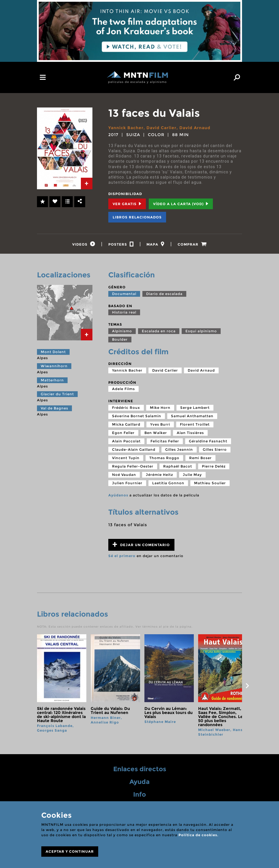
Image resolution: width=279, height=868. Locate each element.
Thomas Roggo (164, 458)
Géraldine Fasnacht (208, 441)
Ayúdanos (118, 495)
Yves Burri (160, 424)
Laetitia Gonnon (168, 483)
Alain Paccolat (126, 441)
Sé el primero (122, 556)
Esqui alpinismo (201, 331)
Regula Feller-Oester (133, 466)
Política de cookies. (198, 835)
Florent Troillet (195, 424)
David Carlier (161, 128)
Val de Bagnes (54, 408)
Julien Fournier (127, 483)
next (247, 686)
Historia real (124, 312)
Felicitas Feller (165, 441)
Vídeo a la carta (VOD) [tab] (181, 204)
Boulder (120, 339)
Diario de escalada (164, 294)
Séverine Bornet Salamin (137, 416)
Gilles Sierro (215, 449)
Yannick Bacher (126, 128)
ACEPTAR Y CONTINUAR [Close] (70, 851)
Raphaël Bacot (178, 466)
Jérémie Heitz (159, 475)
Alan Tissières (190, 433)
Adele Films (123, 389)
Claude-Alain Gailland (134, 449)
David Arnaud (195, 128)
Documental (124, 294)
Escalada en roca (159, 331)
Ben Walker (156, 433)
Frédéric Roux (126, 408)
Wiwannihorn (54, 366)
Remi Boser (200, 458)
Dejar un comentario (141, 545)
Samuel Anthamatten (192, 416)
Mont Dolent (53, 352)
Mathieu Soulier (210, 483)
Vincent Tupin (126, 458)
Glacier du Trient (57, 394)
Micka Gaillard (126, 424)
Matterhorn (52, 380)
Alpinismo (122, 331)
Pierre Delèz (214, 466)
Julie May (192, 475)
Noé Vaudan (124, 475)
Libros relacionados (137, 217)
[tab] (87, 183)
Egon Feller (123, 433)
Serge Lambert (195, 408)
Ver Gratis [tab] (127, 204)
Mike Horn (160, 408)
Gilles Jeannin (179, 449)
